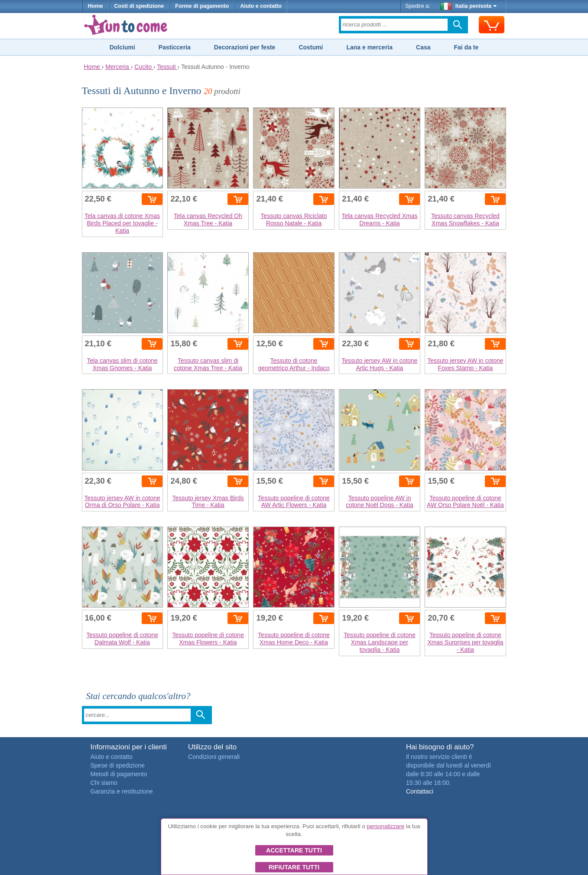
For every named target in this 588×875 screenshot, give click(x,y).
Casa (423, 47)
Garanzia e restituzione (122, 791)
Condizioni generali (214, 757)
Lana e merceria (369, 47)
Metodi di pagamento (119, 774)
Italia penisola (468, 6)
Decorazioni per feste (245, 47)
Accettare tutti (294, 850)
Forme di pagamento (202, 6)
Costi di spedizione (139, 6)
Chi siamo (104, 783)
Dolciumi (122, 47)
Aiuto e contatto (261, 6)
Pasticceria (175, 47)
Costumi (311, 47)
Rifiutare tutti (294, 867)
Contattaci (420, 791)
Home (96, 6)
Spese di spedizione (118, 765)
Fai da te (466, 47)
